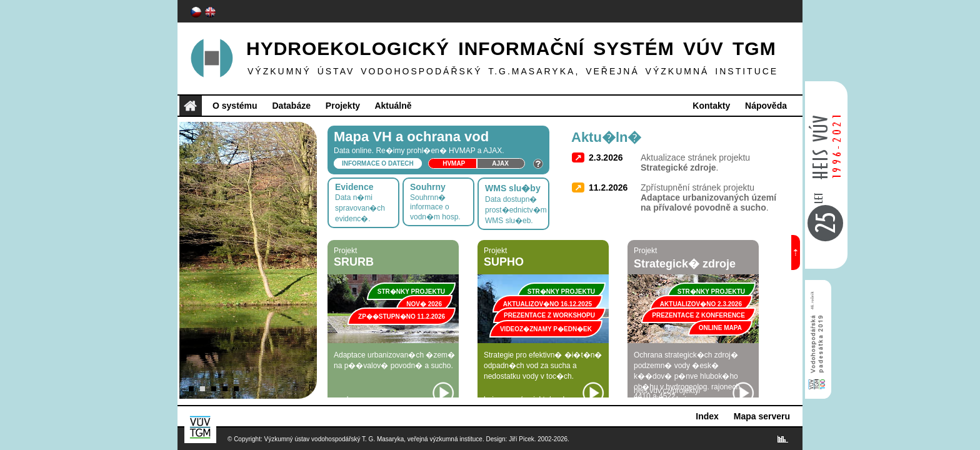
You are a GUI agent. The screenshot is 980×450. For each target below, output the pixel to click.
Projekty (343, 106)
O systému (235, 106)
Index (707, 416)
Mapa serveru (762, 416)
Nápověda (766, 106)
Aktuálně (393, 106)
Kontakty (711, 106)
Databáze (291, 106)
